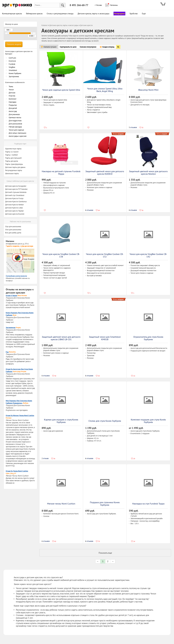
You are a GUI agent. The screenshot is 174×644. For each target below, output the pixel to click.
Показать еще (105, 553)
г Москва (98, 5)
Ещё (144, 14)
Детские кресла (86, 25)
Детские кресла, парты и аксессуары (64, 25)
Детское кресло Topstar (14, 211)
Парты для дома (12, 161)
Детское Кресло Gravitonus (16, 202)
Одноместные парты (13, 149)
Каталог (45, 25)
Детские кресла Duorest (15, 214)
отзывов (133, 128)
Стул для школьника (13, 226)
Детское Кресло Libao (14, 208)
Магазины (113, 5)
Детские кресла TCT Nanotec (16, 189)
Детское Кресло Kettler (14, 205)
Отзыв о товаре (11, 295)
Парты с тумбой (11, 155)
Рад (7, 352)
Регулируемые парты (14, 170)
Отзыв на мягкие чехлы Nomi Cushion (20, 415)
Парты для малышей (13, 158)
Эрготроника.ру (17, 5)
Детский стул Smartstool (15, 195)
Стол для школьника (13, 230)
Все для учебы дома (13, 233)
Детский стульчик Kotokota (16, 192)
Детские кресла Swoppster (16, 186)
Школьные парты (12, 173)
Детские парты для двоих (15, 167)
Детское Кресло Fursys (14, 198)
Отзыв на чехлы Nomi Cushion (17, 471)
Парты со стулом (12, 152)
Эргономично (11, 327)
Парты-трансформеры (14, 164)
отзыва (45, 459)
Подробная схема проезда (16, 276)
